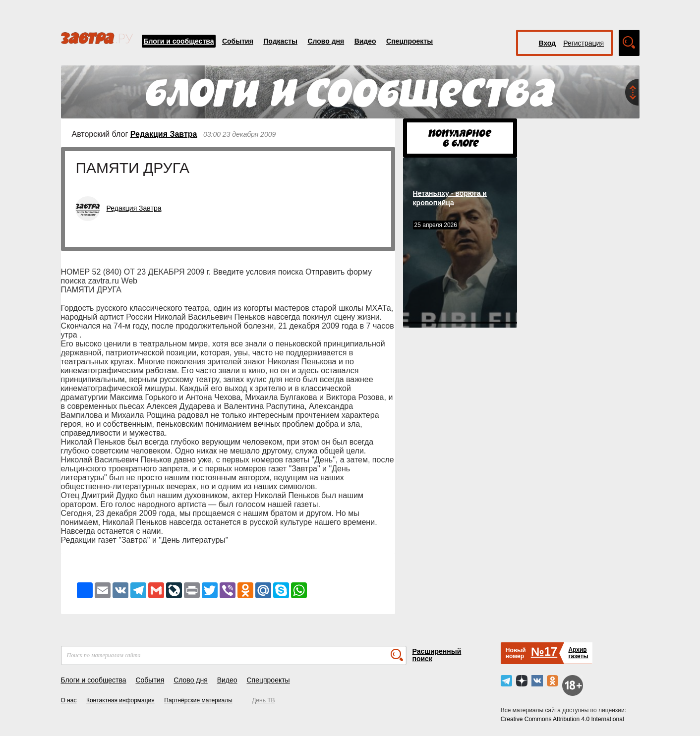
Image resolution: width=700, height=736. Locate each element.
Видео (365, 41)
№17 (544, 651)
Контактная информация (120, 700)
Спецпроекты (409, 41)
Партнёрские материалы (198, 700)
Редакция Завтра (164, 134)
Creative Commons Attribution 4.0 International (562, 719)
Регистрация (583, 43)
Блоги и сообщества (179, 41)
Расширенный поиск (437, 655)
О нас (69, 700)
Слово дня (326, 41)
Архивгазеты (578, 653)
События (238, 41)
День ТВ (263, 700)
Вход (548, 43)
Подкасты (280, 41)
